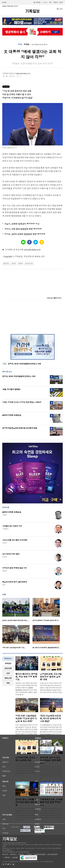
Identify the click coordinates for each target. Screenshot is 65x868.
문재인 (7, 263)
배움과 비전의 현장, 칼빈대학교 (15, 582)
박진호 (5, 557)
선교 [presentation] (8, 673)
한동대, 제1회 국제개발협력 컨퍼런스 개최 (24, 364)
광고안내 (13, 854)
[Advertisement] (32, 317)
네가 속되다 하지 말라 (11, 554)
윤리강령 (15, 857)
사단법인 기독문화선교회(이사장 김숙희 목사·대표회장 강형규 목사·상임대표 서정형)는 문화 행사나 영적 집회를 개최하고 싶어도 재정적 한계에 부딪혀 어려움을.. (51, 813)
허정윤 (5, 515)
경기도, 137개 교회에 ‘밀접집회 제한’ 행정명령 (25, 234)
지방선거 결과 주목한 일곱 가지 (15, 568)
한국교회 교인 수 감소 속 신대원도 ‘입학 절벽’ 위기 (51, 760)
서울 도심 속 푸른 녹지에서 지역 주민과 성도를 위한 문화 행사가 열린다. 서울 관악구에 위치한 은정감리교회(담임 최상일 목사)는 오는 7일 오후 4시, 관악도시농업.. (51, 688)
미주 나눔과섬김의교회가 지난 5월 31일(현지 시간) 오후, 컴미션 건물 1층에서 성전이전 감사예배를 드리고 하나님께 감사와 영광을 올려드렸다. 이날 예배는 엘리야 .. (26, 731)
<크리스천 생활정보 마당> (54, 298)
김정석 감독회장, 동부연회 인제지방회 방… (46, 620)
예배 (21, 263)
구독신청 (56, 2)
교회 (14, 263)
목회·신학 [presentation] (8, 678)
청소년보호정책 (52, 854)
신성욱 (5, 543)
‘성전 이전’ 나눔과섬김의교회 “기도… (14, 648)
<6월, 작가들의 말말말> (11, 389)
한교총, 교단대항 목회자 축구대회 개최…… (16, 620)
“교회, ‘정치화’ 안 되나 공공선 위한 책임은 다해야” (22, 402)
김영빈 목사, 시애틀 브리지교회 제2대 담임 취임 (26, 802)
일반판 (45, 2)
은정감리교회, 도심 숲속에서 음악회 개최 (27, 759)
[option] (17, 610)
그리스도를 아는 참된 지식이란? (15, 540)
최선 (4, 585)
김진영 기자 (13, 73)
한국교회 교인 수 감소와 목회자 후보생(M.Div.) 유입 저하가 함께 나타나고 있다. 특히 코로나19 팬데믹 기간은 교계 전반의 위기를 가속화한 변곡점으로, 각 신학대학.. (51, 772)
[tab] (8, 663)
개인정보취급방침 (40, 854)
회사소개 (5, 854)
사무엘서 (5, 529)
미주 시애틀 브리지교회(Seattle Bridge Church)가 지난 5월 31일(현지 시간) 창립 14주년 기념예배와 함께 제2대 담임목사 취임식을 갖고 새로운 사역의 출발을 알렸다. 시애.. (27, 814)
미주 (50, 2)
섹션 (4, 3)
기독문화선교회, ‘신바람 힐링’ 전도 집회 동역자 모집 (51, 802)
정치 (20, 45)
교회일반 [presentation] (8, 663)
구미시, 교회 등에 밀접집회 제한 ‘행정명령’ (23, 229)
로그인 (61, 2)
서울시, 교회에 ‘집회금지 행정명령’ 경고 (22, 224)
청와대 (26, 45)
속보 (5, 364)
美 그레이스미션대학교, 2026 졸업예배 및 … (46, 648)
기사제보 (29, 854)
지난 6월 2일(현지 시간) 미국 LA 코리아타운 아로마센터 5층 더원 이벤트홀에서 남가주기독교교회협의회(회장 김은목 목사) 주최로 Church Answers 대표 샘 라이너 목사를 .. (51, 731)
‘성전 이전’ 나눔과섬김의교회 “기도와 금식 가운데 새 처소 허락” (26, 719)
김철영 (5, 571)
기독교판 (38, 2)
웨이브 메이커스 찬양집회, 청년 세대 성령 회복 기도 (26, 677)
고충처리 (7, 857)
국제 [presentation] (8, 683)
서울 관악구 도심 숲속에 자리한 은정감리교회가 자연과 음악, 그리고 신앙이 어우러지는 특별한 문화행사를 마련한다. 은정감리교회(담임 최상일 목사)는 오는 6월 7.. (27, 770)
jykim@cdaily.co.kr (23, 73)
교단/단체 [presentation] (8, 668)
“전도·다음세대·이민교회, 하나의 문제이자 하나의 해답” (50, 719)
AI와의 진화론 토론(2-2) (12, 415)
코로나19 (29, 263)
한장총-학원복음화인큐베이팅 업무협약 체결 (20, 428)
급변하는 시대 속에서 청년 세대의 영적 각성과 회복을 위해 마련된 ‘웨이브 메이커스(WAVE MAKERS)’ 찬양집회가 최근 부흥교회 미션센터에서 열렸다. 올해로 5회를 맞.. (26, 689)
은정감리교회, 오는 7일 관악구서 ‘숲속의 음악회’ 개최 (51, 677)
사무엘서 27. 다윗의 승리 (12, 526)
